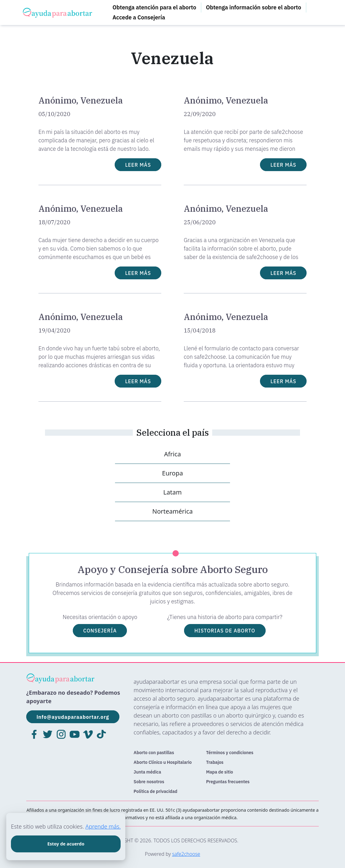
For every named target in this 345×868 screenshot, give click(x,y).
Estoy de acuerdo (66, 844)
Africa (172, 454)
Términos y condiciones (230, 753)
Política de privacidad (156, 791)
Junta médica (147, 772)
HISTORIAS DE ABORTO (225, 631)
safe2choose (186, 854)
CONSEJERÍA (100, 631)
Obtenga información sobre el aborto (254, 7)
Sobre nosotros (149, 782)
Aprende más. (103, 826)
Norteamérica (172, 511)
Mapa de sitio (220, 772)
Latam (173, 492)
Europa (173, 473)
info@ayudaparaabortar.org (73, 717)
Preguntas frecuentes (228, 782)
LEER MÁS (138, 165)
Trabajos (215, 762)
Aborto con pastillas (154, 753)
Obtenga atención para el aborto (154, 7)
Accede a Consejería (139, 17)
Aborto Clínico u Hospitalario (163, 762)
